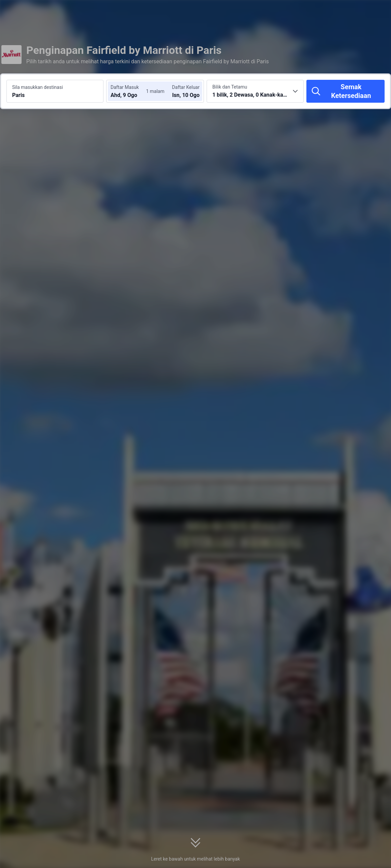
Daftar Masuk (125, 87)
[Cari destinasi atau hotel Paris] (55, 91)
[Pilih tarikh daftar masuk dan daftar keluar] (131, 91)
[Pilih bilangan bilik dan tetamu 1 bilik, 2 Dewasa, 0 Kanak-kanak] (255, 91)
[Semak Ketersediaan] (345, 91)
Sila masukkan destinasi (38, 87)
